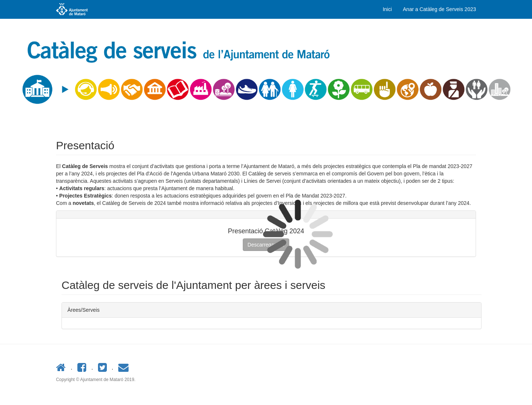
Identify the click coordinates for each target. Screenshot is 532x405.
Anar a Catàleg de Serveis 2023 (440, 9)
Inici (387, 9)
